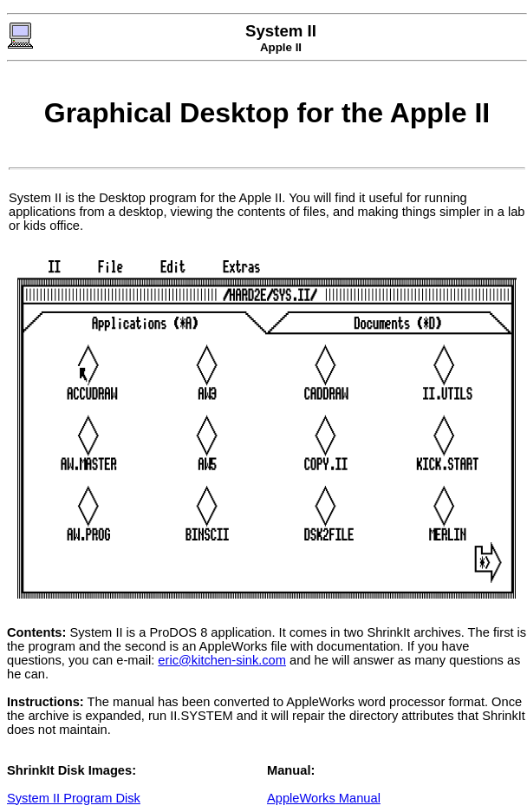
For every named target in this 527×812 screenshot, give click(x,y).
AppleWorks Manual (324, 798)
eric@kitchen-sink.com (222, 660)
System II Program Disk (74, 798)
